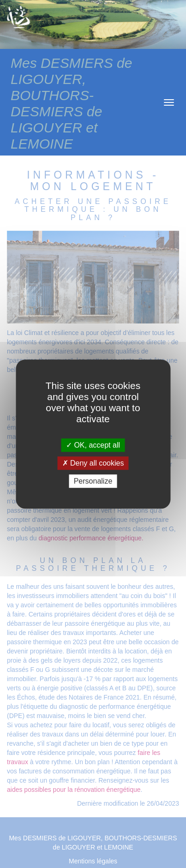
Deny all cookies (93, 463)
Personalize (93, 481)
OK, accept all (93, 445)
